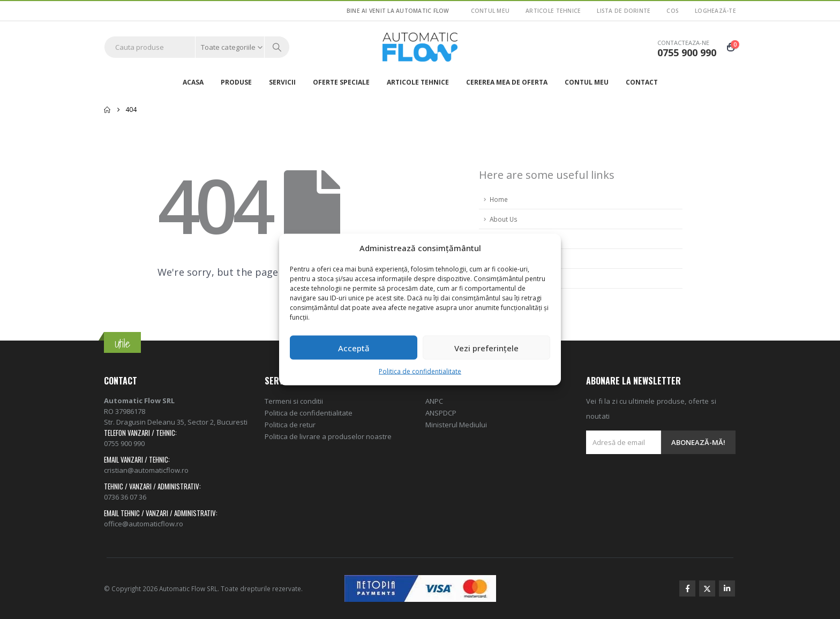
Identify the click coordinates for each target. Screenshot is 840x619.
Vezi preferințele (486, 348)
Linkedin (727, 588)
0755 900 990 (124, 443)
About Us (504, 219)
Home (499, 199)
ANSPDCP (441, 413)
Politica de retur (290, 425)
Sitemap (502, 259)
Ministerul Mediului (456, 425)
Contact (642, 82)
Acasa (193, 82)
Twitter (707, 588)
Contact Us (506, 278)
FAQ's (498, 239)
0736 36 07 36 (125, 497)
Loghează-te (715, 11)
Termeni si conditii (294, 401)
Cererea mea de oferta (507, 82)
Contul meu (490, 11)
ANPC (434, 401)
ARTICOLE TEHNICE (553, 11)
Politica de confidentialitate (420, 371)
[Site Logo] (420, 47)
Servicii (282, 82)
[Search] (277, 47)
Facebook (687, 588)
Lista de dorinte (624, 11)
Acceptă (354, 348)
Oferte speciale (341, 82)
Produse (236, 82)
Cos (673, 11)
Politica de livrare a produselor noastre (328, 436)
